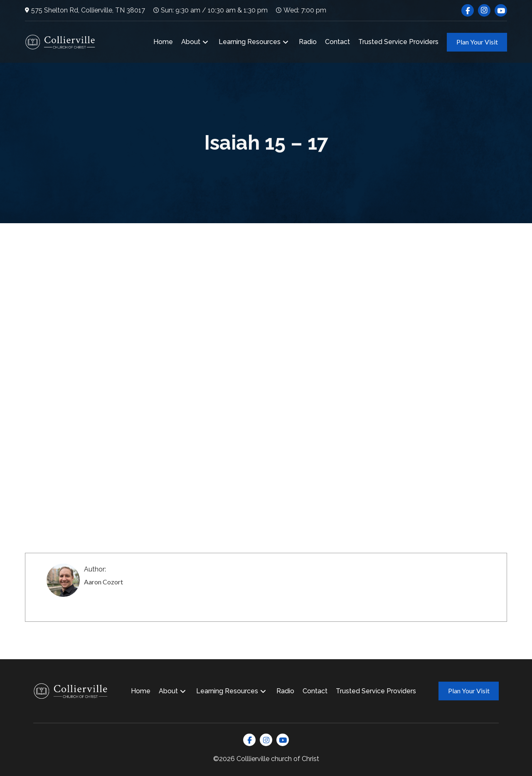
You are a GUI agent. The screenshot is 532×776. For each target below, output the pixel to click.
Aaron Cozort (103, 582)
